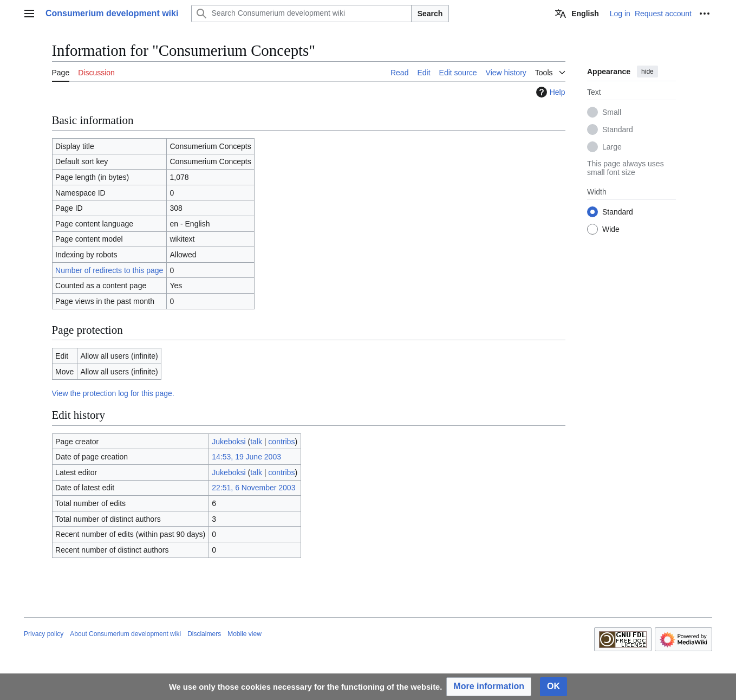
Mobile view (245, 634)
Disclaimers (204, 634)
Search (430, 14)
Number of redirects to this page (109, 270)
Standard (618, 129)
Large (612, 147)
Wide (611, 229)
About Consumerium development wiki (125, 634)
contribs (281, 442)
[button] (489, 687)
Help (549, 92)
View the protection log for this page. (113, 393)
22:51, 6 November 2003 (253, 488)
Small (612, 112)
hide (647, 72)
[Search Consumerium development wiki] (301, 14)
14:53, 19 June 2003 (246, 457)
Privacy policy (44, 634)
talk (256, 442)
